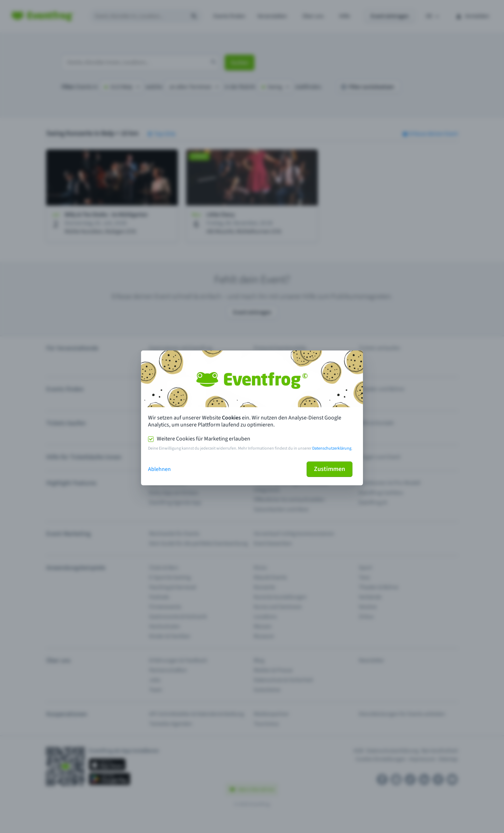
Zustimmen (330, 469)
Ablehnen (159, 469)
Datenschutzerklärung (332, 448)
